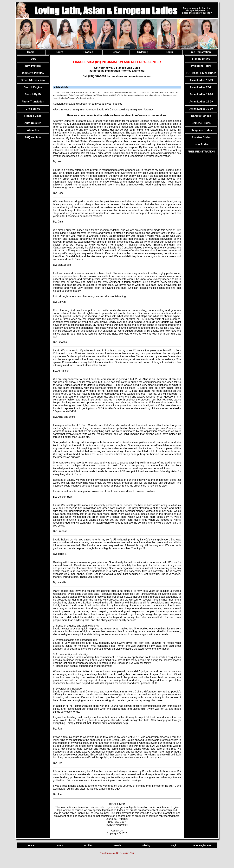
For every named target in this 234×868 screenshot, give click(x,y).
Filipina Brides (201, 59)
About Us (33, 130)
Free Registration (200, 52)
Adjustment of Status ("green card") (71, 95)
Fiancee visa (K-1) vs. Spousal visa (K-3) (101, 95)
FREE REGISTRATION (201, 152)
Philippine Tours (201, 66)
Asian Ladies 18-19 (201, 80)
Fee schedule (155, 95)
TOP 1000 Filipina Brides (201, 73)
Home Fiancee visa (62, 92)
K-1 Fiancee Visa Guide (126, 68)
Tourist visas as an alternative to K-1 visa (133, 95)
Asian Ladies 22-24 (201, 94)
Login (169, 52)
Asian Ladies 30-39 (201, 109)
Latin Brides (201, 144)
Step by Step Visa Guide (80, 92)
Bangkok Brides (201, 116)
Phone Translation (33, 102)
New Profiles (33, 66)
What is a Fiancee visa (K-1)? (126, 92)
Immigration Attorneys (67, 98)
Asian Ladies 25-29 (201, 102)
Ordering (143, 52)
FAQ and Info (33, 137)
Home (31, 52)
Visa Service (96, 92)
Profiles (88, 52)
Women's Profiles (33, 73)
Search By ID (33, 94)
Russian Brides (201, 137)
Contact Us (117, 831)
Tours (60, 52)
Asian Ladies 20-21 (201, 87)
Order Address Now (33, 80)
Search (116, 52)
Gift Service (33, 109)
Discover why (108, 92)
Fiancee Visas (33, 116)
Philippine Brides (201, 130)
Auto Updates (33, 123)
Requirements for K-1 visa (148, 92)
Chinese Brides (201, 123)
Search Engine (33, 87)
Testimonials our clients (86, 98)
